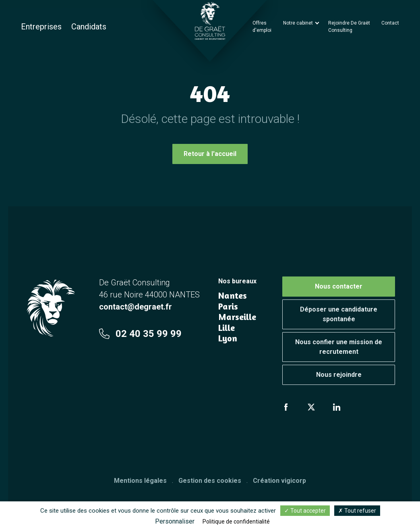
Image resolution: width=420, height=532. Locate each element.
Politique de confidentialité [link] (236, 522)
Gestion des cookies (210, 481)
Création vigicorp (279, 481)
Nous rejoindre (339, 375)
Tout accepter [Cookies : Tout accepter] (305, 511)
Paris (228, 306)
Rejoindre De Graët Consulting (349, 27)
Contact (390, 23)
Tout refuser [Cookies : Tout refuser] (357, 511)
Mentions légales (140, 481)
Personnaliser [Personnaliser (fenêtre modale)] (175, 521)
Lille (227, 328)
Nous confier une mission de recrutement (339, 347)
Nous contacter (339, 286)
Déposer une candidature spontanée (339, 314)
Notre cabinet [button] (299, 23)
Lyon (228, 338)
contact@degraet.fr (136, 307)
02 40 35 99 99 (140, 334)
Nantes (233, 295)
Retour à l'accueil (210, 154)
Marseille (237, 317)
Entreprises (41, 27)
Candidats (89, 27)
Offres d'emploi (262, 27)
